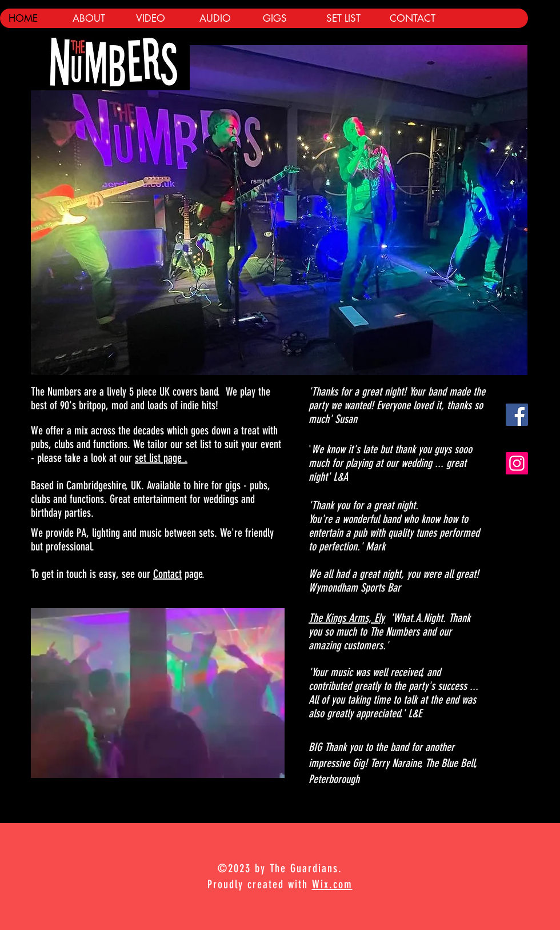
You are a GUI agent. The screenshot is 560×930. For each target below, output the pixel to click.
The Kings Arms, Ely (347, 618)
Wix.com (332, 884)
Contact (167, 574)
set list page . (161, 458)
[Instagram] (517, 463)
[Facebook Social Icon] (517, 415)
